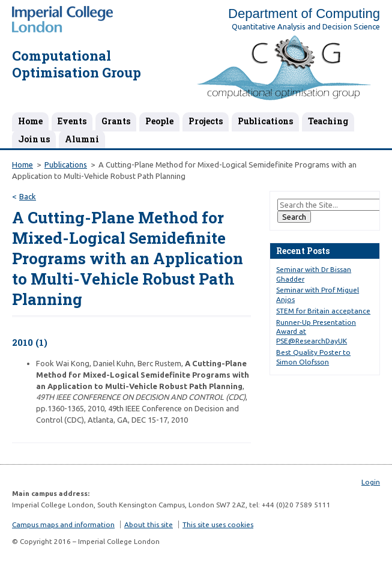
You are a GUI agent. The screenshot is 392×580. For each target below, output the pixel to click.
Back (28, 196)
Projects (206, 121)
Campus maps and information (63, 524)
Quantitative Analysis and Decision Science (306, 26)
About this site (149, 524)
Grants (116, 121)
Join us (34, 139)
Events (72, 121)
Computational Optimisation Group (77, 64)
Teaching (328, 121)
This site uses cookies (218, 524)
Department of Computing (304, 14)
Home (30, 121)
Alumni (82, 139)
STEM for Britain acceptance (323, 311)
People (159, 121)
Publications (265, 121)
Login (371, 482)
